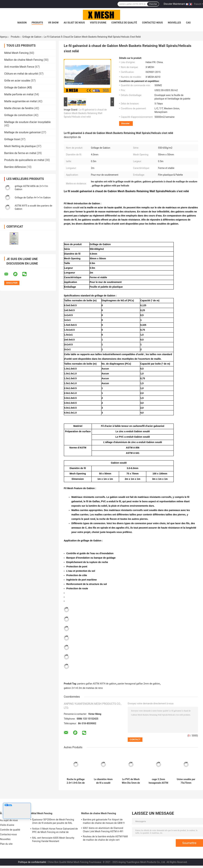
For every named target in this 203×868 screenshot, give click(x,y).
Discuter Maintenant (174, 4)
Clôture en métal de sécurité (21, 74)
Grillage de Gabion (32, 37)
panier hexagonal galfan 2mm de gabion (139, 684)
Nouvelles (174, 23)
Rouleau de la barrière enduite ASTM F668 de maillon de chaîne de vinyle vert (105, 838)
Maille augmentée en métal (20, 101)
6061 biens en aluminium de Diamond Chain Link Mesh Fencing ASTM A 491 (103, 830)
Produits (37, 23)
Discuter (125, 123)
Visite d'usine (98, 23)
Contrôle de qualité (124, 23)
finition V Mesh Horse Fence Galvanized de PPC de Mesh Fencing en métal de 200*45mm (55, 831)
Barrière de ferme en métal (20, 153)
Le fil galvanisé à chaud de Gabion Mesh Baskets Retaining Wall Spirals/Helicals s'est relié (85, 113)
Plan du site (6, 844)
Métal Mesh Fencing (16, 53)
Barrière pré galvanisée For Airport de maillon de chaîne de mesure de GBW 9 (104, 821)
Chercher (153, 4)
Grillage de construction (19, 115)
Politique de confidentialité (32, 862)
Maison (22, 23)
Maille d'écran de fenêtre (19, 108)
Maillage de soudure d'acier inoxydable (27, 122)
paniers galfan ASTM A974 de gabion (97, 684)
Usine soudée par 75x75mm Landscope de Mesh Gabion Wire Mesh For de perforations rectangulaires (186, 781)
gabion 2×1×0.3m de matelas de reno (83, 688)
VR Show (53, 23)
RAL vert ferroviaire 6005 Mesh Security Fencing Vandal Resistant (53, 839)
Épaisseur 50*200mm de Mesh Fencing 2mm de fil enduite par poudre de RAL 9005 (53, 822)
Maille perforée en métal (19, 94)
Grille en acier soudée (17, 81)
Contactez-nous (153, 23)
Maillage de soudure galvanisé (22, 132)
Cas (188, 23)
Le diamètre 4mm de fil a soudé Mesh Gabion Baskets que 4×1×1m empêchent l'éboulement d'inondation (103, 781)
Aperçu (4, 37)
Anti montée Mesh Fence (19, 67)
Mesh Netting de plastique (20, 146)
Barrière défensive (15, 167)
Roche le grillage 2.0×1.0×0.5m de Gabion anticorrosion (76, 781)
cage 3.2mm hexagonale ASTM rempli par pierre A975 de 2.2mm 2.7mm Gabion (158, 781)
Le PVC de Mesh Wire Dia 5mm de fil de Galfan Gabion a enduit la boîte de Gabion (131, 781)
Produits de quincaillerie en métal (24, 160)
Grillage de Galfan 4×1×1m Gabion (33, 198)
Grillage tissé (12, 139)
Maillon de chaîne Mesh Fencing (24, 60)
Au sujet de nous (74, 23)
